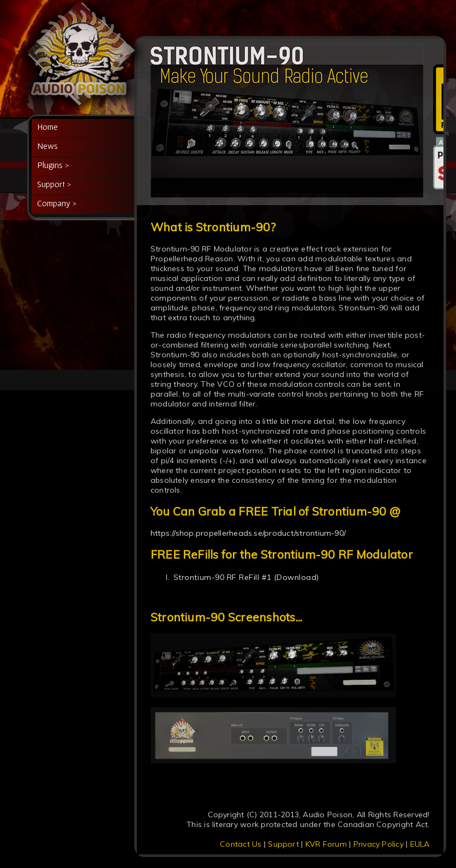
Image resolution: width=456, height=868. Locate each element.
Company (54, 203)
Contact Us (241, 844)
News (47, 146)
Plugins (50, 165)
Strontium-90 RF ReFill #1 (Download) (246, 577)
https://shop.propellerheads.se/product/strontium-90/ (248, 533)
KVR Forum (326, 844)
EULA (420, 844)
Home (47, 127)
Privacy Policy (379, 844)
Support (283, 844)
